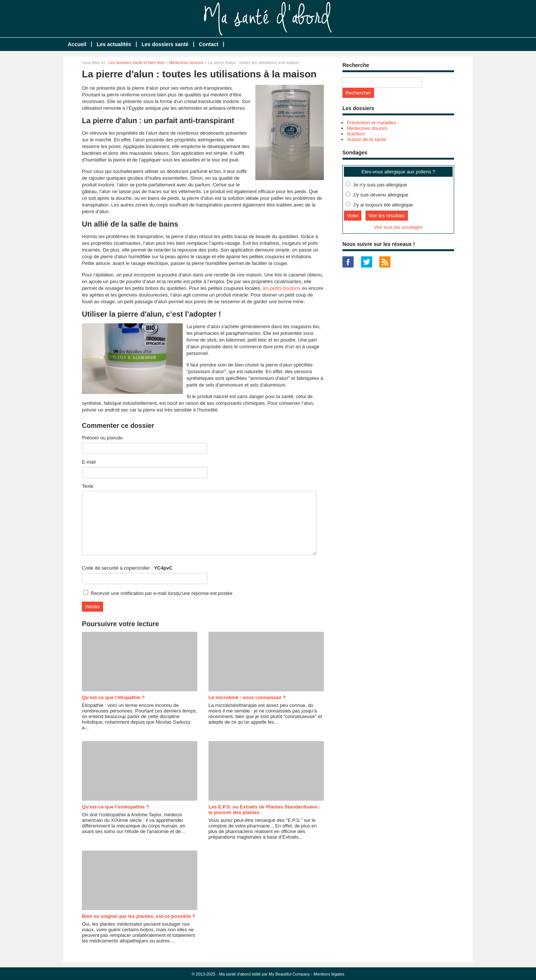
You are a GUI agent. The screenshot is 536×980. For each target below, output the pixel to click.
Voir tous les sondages (398, 227)
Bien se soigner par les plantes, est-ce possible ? (138, 916)
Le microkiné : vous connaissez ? (247, 697)
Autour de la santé (367, 139)
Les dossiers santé (165, 44)
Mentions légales (329, 974)
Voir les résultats (387, 216)
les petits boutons (282, 288)
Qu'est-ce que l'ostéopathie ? (115, 807)
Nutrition (356, 134)
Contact (208, 44)
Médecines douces (186, 63)
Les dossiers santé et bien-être (136, 63)
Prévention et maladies (371, 123)
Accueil (77, 44)
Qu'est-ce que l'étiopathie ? (113, 697)
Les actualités (114, 44)
